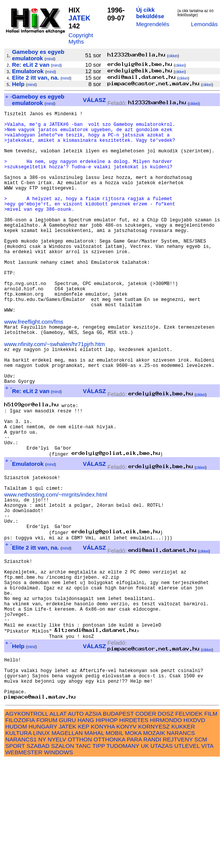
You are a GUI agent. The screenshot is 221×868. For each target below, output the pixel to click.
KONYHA (103, 834)
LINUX (41, 840)
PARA (134, 847)
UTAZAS (162, 853)
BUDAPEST (118, 821)
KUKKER (183, 834)
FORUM (47, 827)
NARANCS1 (21, 847)
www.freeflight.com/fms (34, 367)
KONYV (127, 834)
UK (145, 853)
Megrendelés (153, 24)
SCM (201, 847)
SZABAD (38, 853)
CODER (146, 821)
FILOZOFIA (20, 827)
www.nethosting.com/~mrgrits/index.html (56, 567)
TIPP (99, 853)
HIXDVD (194, 827)
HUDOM (16, 834)
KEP (84, 834)
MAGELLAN (67, 840)
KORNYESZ (154, 834)
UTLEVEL (187, 853)
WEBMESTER (24, 859)
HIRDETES (134, 827)
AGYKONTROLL (27, 821)
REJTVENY (178, 847)
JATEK (79, 18)
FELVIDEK (189, 821)
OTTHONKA (109, 847)
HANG (86, 827)
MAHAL (94, 840)
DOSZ (166, 821)
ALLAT (58, 821)
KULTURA (18, 840)
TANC (83, 853)
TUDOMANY (123, 853)
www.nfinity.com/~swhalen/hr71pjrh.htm (54, 393)
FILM (211, 821)
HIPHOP (107, 827)
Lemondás (204, 24)
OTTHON (80, 847)
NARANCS (181, 840)
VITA (207, 853)
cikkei (173, 56)
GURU (68, 827)
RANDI (152, 847)
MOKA (133, 840)
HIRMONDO (166, 827)
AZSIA (93, 821)
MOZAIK (154, 840)
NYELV (57, 847)
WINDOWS (58, 859)
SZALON (63, 853)
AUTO (76, 821)
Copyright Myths (81, 38)
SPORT (15, 853)
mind (50, 59)
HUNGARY (43, 834)
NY (42, 847)
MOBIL (114, 840)
